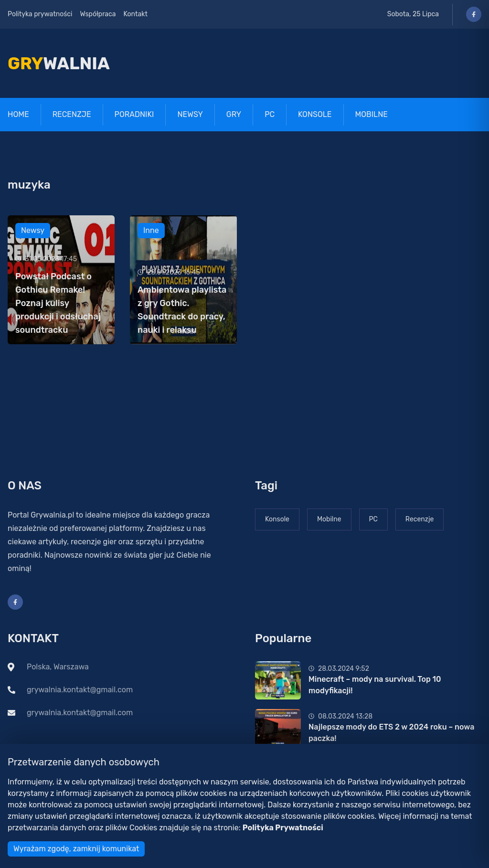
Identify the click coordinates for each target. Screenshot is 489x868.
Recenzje (72, 114)
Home (18, 114)
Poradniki (134, 114)
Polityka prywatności (40, 14)
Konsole (315, 114)
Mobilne (372, 114)
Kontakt (136, 14)
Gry (234, 114)
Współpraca (98, 14)
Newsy (190, 114)
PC (270, 114)
